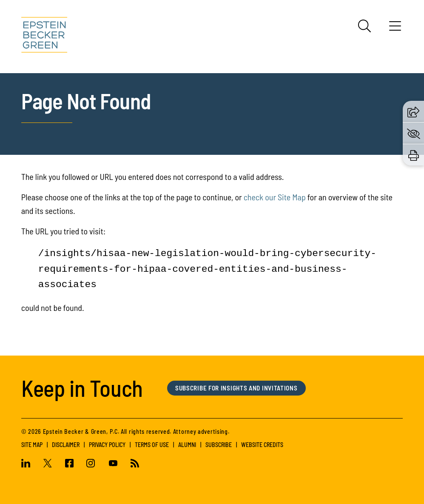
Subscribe (219, 445)
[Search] (364, 26)
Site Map (32, 445)
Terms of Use (152, 445)
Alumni (187, 445)
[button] (413, 111)
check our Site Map (275, 197)
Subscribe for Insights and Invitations (236, 388)
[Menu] (395, 29)
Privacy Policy (107, 445)
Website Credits (262, 445)
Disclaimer (66, 445)
